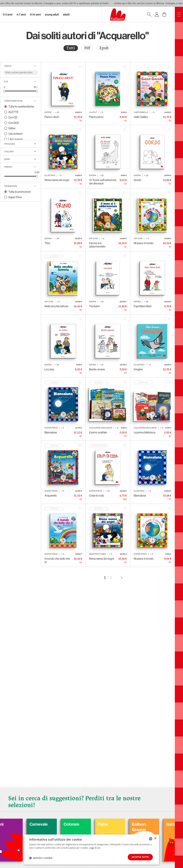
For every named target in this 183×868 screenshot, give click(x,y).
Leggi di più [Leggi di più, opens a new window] (95, 848)
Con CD (13, 117)
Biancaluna (51, 432)
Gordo (137, 180)
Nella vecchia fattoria (56, 306)
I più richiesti (15, 134)
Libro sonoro (16, 139)
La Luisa (49, 369)
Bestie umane (97, 369)
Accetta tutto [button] (140, 857)
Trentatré (94, 306)
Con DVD (14, 123)
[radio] (71, 48)
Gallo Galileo (141, 117)
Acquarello (51, 495)
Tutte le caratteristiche (21, 106)
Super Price (15, 197)
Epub (104, 48)
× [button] (155, 838)
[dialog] (92, 850)
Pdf (87, 48)
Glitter (12, 128)
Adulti (66, 14)
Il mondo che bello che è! (57, 560)
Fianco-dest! (52, 117)
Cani (15, 824)
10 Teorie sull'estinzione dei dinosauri (103, 182)
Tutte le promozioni (19, 192)
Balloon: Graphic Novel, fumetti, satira (160, 832)
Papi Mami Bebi (143, 306)
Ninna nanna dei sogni (57, 180)
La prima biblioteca (145, 432)
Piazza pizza (96, 117)
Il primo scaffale (98, 432)
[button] (41, 858)
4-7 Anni (21, 14)
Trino (47, 243)
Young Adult (52, 14)
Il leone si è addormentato (97, 245)
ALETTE (13, 112)
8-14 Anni (35, 14)
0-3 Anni (8, 14)
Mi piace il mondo (144, 243)
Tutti (71, 48)
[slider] (4, 91)
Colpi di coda (96, 495)
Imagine (138, 369)
